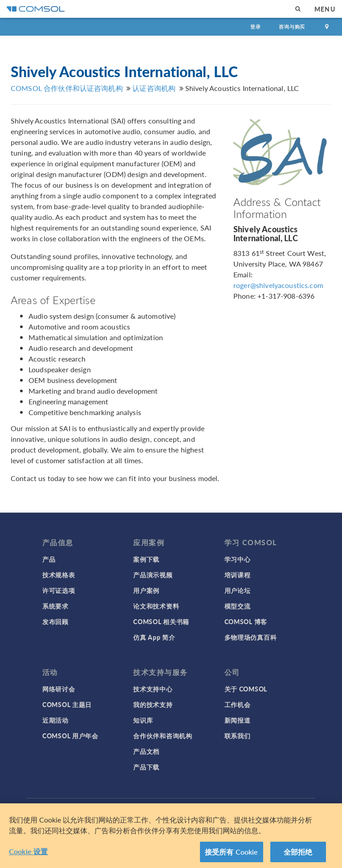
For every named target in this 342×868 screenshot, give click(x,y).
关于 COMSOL (246, 689)
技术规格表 (59, 575)
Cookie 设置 (28, 855)
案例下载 (146, 559)
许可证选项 (59, 590)
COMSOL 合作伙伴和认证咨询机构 (67, 88)
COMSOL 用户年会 (70, 736)
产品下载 (146, 767)
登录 (256, 27)
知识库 (143, 720)
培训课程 (238, 575)
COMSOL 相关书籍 (161, 621)
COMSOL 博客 (246, 621)
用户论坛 (238, 590)
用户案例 (146, 590)
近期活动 (55, 720)
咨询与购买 (292, 27)
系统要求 (55, 606)
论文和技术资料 (156, 606)
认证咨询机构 (154, 88)
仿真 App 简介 (154, 637)
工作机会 (238, 704)
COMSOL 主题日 (67, 704)
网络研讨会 (59, 689)
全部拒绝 (298, 855)
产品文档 (146, 751)
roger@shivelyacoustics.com (278, 285)
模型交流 (238, 606)
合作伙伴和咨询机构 (163, 736)
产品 (49, 559)
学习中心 (238, 559)
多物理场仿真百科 (251, 637)
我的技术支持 (153, 704)
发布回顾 (55, 621)
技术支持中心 (153, 689)
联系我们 (238, 736)
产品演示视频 (153, 575)
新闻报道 (238, 720)
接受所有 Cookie (232, 855)
